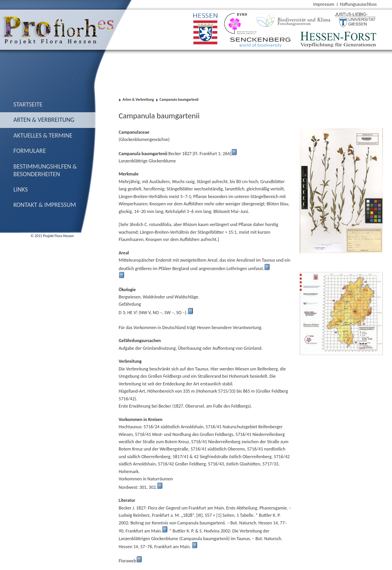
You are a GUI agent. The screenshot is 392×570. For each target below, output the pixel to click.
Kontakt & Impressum (45, 205)
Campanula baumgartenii (179, 100)
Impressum (324, 4)
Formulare (30, 151)
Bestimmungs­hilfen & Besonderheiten (45, 170)
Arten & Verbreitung (44, 120)
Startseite (28, 104)
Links (21, 189)
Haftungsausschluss (358, 4)
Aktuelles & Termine (43, 135)
